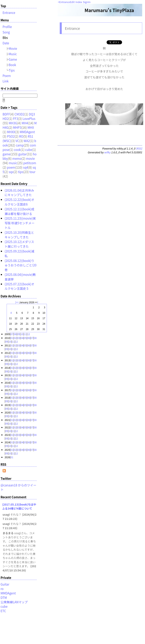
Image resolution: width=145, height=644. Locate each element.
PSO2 (11, 136)
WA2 (27, 141)
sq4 (26, 167)
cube (29, 150)
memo (17, 158)
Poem (7, 76)
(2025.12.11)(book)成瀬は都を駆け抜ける (20, 211)
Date (6, 43)
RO (21, 136)
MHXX (11, 132)
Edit (72, 2)
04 (22, 338)
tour (32, 172)
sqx (11, 172)
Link (6, 81)
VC (17, 141)
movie (30, 158)
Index (79, 2)
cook (17, 150)
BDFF (6, 114)
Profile (7, 27)
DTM (4, 597)
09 (19, 334)
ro (2, 589)
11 (25, 334)
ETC (3, 611)
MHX (31, 127)
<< (17, 302)
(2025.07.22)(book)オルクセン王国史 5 (20, 286)
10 (22, 334)
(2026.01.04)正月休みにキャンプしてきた (19, 193)
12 (28, 334)
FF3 (16, 118)
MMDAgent (27, 132)
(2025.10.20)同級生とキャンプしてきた (19, 235)
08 (15, 334)
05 (25, 338)
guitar (23, 154)
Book (12, 65)
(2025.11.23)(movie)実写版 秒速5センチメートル (20, 223)
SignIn (87, 2)
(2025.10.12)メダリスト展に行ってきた (19, 244)
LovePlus (29, 118)
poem (11, 167)
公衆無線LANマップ (14, 602)
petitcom (30, 163)
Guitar (5, 584)
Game (13, 59)
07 (12, 334)
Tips (12, 70)
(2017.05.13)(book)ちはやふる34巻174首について (19, 506)
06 (28, 338)
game (7, 154)
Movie (13, 48)
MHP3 (17, 127)
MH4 (25, 123)
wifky (107, 152)
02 (15, 338)
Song (6, 32)
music (13, 163)
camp (20, 145)
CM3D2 (19, 114)
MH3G (13, 123)
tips (21, 172)
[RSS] (139, 148)
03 (19, 338)
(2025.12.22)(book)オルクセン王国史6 (20, 202)
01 (12, 338)
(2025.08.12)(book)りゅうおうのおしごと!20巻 (21, 265)
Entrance (65, 2)
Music (13, 54)
